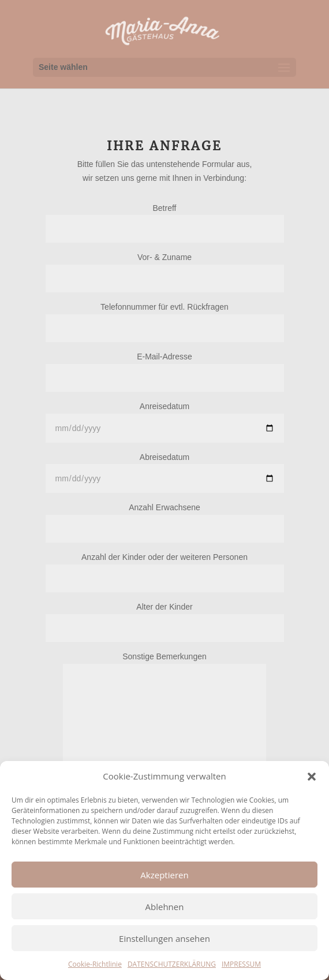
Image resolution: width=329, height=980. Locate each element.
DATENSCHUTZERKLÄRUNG (172, 964)
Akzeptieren (164, 875)
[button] (312, 777)
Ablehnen (165, 907)
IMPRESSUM (241, 964)
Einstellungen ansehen (164, 938)
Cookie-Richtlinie (95, 964)
